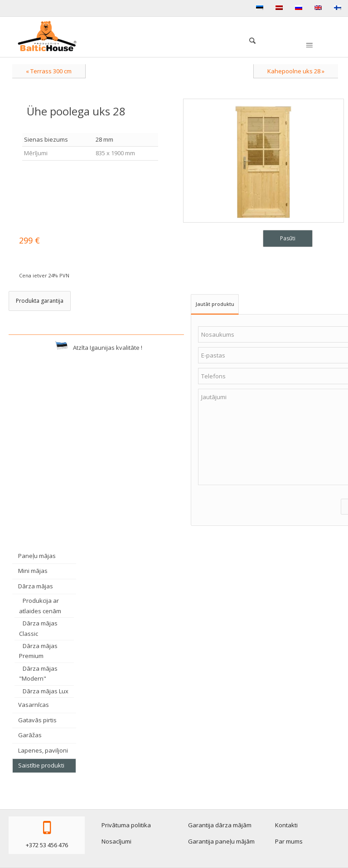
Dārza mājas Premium (38, 651)
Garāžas (30, 735)
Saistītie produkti (41, 765)
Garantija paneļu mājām (221, 841)
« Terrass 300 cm (49, 71)
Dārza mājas (36, 586)
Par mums (289, 841)
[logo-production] (47, 36)
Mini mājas (33, 571)
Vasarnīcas (34, 705)
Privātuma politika (126, 825)
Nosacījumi (116, 841)
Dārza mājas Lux (46, 691)
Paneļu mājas (37, 556)
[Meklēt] (248, 39)
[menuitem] (248, 39)
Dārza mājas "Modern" (38, 673)
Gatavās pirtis (37, 720)
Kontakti (286, 825)
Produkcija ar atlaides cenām (40, 606)
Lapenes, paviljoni (43, 750)
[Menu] (309, 46)
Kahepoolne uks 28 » (296, 71)
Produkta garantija (40, 301)
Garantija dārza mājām (220, 825)
